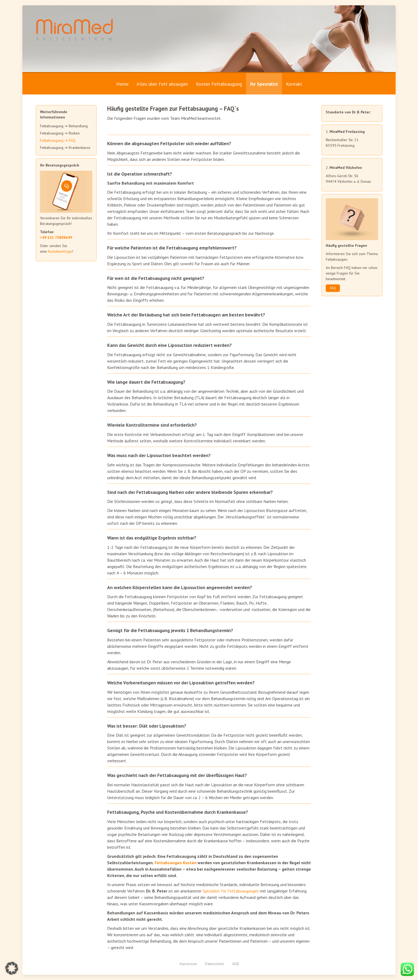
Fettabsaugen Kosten (176, 863)
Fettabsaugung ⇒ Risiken (60, 133)
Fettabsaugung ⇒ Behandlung (64, 126)
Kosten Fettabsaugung (219, 84)
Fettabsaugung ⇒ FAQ (58, 140)
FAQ (333, 288)
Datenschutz (215, 964)
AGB (236, 964)
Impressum (188, 964)
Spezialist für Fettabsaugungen (231, 891)
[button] (12, 968)
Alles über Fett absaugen (162, 84)
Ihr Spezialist (264, 84)
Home (122, 84)
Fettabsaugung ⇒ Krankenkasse (65, 148)
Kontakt (294, 84)
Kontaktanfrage (60, 251)
